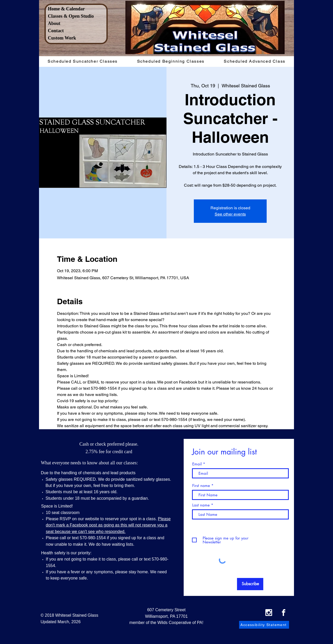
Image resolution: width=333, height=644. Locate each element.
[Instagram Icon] (269, 613)
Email (197, 464)
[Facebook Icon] (284, 613)
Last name (201, 505)
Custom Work (62, 38)
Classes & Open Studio (71, 16)
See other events (230, 214)
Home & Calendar (66, 9)
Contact (56, 31)
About (54, 23)
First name (201, 486)
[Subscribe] (250, 584)
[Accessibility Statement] (264, 625)
